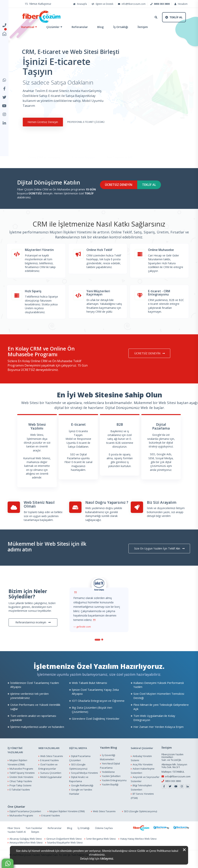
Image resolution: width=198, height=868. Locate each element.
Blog (99, 27)
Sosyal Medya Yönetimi (84, 783)
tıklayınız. (107, 858)
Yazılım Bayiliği (110, 794)
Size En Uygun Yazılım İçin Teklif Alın (162, 558)
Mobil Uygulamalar (51, 787)
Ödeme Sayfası (104, 838)
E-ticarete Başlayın (83, 156)
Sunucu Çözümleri (51, 783)
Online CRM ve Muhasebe (44, 156)
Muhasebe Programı (21, 778)
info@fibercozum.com (131, 4)
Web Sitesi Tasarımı (52, 766)
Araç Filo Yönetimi (143, 774)
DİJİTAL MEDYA (78, 758)
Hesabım (181, 4)
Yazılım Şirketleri (111, 786)
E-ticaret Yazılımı (49, 770)
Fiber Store (14, 838)
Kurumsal (26, 27)
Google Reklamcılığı (82, 795)
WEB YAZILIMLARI (49, 758)
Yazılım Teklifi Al (17, 841)
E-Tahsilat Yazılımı (20, 799)
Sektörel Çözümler (142, 758)
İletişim (141, 27)
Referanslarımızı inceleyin (33, 632)
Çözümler (51, 27)
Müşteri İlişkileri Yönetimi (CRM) (67, 821)
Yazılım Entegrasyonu (114, 790)
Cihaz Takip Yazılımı (21, 791)
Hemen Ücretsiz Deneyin (39, 127)
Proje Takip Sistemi (20, 795)
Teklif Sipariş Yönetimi (22, 783)
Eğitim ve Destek (102, 4)
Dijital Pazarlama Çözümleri (25, 821)
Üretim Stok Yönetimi (21, 787)
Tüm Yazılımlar (34, 838)
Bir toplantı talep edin (37, 522)
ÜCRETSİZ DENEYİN (123, 194)
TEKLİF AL (162, 194)
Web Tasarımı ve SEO (120, 156)
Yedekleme (108, 781)
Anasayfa (80, 4)
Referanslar (78, 27)
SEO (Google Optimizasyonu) (140, 821)
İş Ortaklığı (119, 27)
